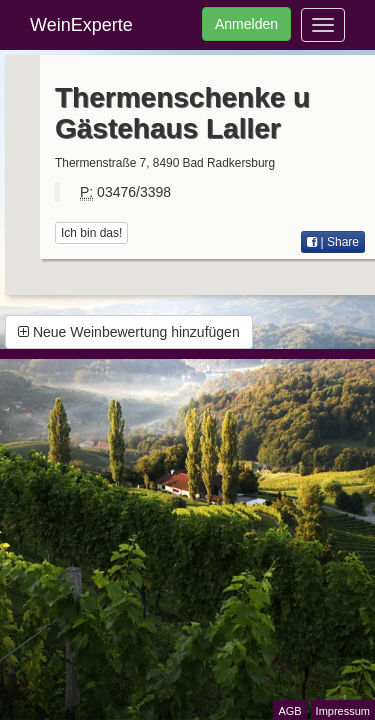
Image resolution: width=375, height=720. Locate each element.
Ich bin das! (91, 233)
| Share (333, 242)
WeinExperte (81, 25)
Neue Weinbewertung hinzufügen (129, 332)
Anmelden (246, 24)
